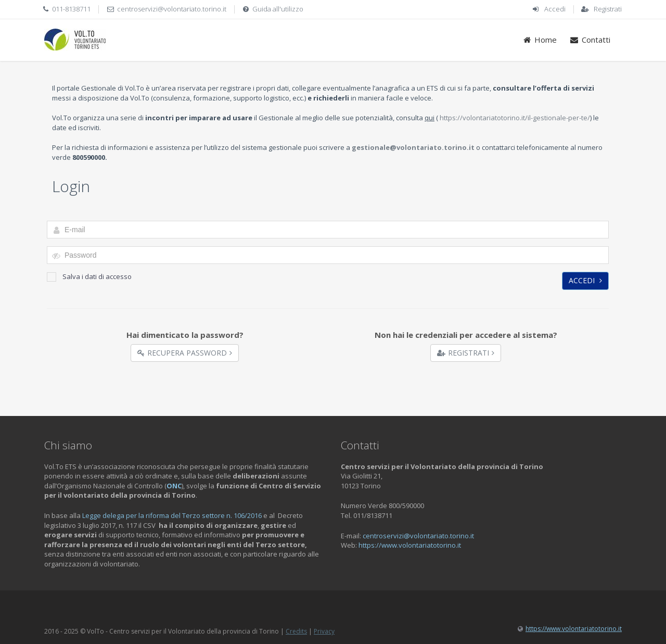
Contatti (590, 40)
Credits (296, 631)
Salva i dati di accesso (89, 277)
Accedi (555, 9)
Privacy (324, 631)
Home (540, 40)
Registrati (608, 9)
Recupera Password (185, 353)
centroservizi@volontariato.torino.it (172, 9)
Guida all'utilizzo (278, 9)
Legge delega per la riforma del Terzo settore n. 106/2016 (172, 515)
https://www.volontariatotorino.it (410, 545)
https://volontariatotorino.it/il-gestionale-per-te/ (515, 118)
